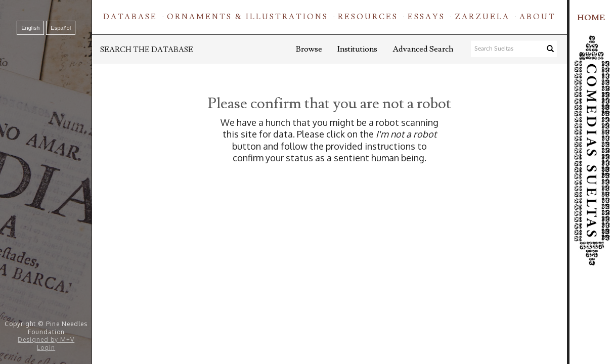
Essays (426, 17)
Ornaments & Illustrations (248, 17)
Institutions (357, 49)
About (538, 17)
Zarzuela (482, 17)
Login (46, 348)
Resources (368, 17)
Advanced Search (423, 49)
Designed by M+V (46, 339)
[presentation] (350, 196)
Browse (309, 49)
